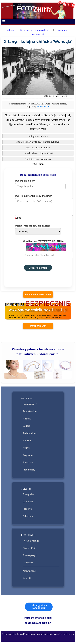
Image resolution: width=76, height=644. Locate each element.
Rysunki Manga (31, 542)
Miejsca (27, 442)
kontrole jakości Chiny (38, 625)
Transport (28, 464)
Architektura (29, 435)
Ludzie (26, 427)
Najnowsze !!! (30, 405)
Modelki (27, 420)
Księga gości (29, 572)
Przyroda (28, 457)
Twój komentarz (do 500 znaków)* (42, 208)
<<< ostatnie (26, 30)
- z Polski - (29, 564)
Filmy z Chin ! (30, 550)
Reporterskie (30, 413)
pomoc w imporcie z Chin (38, 620)
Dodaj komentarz (38, 269)
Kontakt (27, 580)
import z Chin (44, 106)
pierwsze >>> (38, 34)
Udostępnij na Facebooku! (39, 608)
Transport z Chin (38, 327)
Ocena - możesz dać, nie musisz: (38, 231)
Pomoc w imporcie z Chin (38, 296)
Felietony (28, 518)
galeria (10, 30)
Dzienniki (28, 503)
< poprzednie (41, 30)
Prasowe (27, 510)
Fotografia (28, 496)
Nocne (26, 449)
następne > (63, 30)
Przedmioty (29, 471)
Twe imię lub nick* (40, 184)
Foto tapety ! (30, 557)
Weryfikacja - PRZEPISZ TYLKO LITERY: (46, 250)
